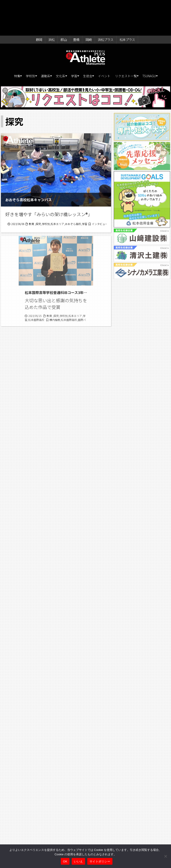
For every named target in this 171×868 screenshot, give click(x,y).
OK (65, 861)
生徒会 (101, 43)
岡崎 (86, 5)
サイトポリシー (100, 861)
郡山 (64, 5)
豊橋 (75, 5)
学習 (84, 43)
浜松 (53, 5)
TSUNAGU (84, 50)
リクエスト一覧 (147, 43)
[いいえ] (165, 856)
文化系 (67, 43)
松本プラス (124, 5)
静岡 (42, 5)
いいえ (78, 861)
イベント (122, 43)
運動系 (49, 43)
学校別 (30, 43)
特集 (13, 43)
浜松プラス (102, 5)
